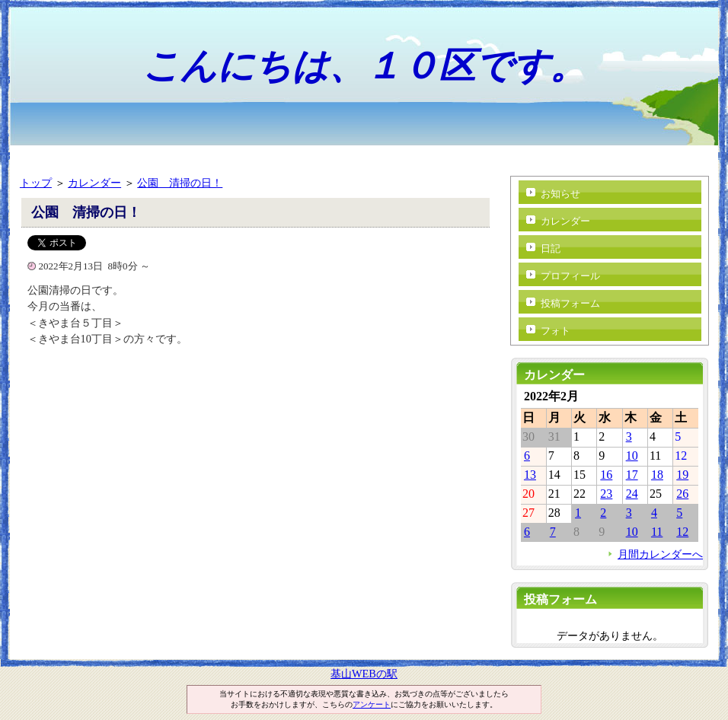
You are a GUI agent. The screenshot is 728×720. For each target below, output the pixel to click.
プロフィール (570, 276)
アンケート (372, 704)
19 (682, 475)
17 (632, 475)
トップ (36, 183)
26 (682, 494)
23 (606, 494)
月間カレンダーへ (660, 554)
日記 (551, 248)
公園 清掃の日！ (180, 183)
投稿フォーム (570, 303)
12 (682, 532)
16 (606, 475)
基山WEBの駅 (364, 674)
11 (657, 532)
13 (530, 475)
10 (632, 456)
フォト (556, 331)
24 (632, 494)
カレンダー (94, 183)
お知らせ (560, 194)
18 (657, 475)
